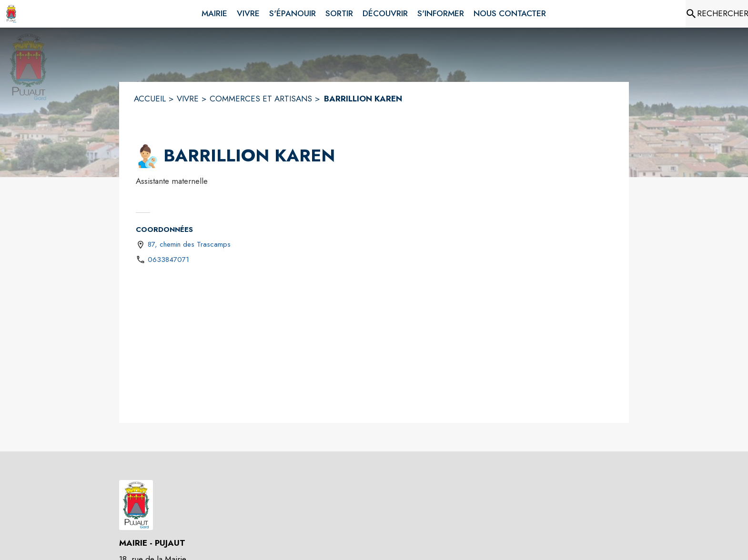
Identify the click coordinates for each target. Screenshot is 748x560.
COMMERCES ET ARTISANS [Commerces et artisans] (261, 99)
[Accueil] (11, 14)
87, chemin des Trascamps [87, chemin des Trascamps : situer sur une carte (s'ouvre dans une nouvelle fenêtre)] (189, 244)
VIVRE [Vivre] (188, 99)
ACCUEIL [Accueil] (150, 99)
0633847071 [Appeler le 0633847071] (168, 260)
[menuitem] (214, 12)
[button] (148, 156)
